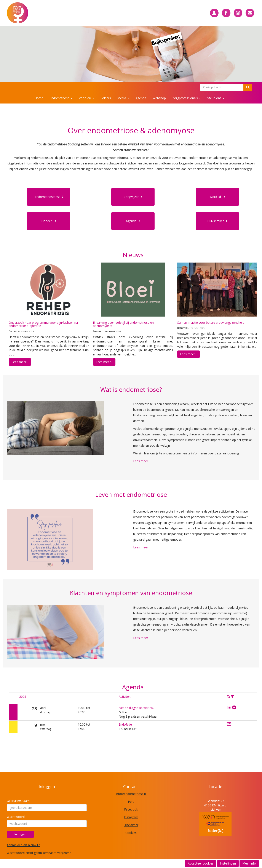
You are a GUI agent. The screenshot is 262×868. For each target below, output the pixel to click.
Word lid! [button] (217, 197)
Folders (106, 98)
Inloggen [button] (20, 834)
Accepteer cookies (201, 863)
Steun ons (216, 98)
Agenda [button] (133, 221)
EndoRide (125, 724)
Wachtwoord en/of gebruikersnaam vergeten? (39, 853)
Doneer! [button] (49, 221)
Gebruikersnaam (18, 801)
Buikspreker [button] (217, 221)
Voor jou (86, 98)
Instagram (131, 817)
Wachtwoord (16, 817)
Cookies (131, 833)
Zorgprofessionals (187, 98)
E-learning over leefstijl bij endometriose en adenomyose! (123, 324)
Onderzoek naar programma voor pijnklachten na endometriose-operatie (43, 324)
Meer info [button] (249, 863)
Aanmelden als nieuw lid (23, 845)
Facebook (131, 809)
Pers (131, 802)
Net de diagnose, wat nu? (137, 708)
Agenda (141, 98)
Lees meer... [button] (20, 362)
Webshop (159, 98)
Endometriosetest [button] (49, 197)
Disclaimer (131, 825)
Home (39, 98)
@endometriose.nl (131, 794)
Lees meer (141, 461)
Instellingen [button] (228, 863)
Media (123, 98)
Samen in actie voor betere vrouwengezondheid (211, 323)
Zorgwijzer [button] (133, 197)
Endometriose (61, 98)
